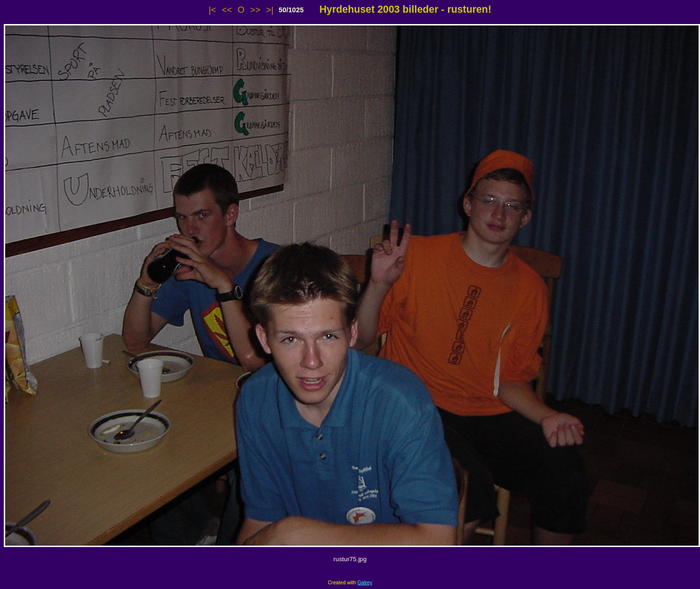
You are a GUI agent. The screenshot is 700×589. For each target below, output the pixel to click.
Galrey (365, 582)
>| (270, 10)
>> (255, 10)
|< (212, 10)
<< (227, 10)
